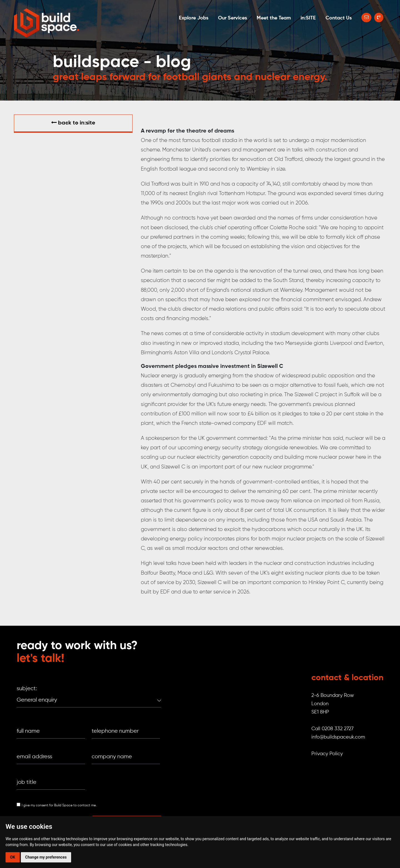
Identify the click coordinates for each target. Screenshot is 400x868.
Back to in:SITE (73, 123)
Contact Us (339, 18)
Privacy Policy (327, 754)
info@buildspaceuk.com (338, 737)
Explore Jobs (194, 18)
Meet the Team (274, 18)
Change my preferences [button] (46, 857)
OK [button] (13, 857)
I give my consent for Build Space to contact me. (59, 805)
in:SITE (308, 18)
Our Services (232, 18)
